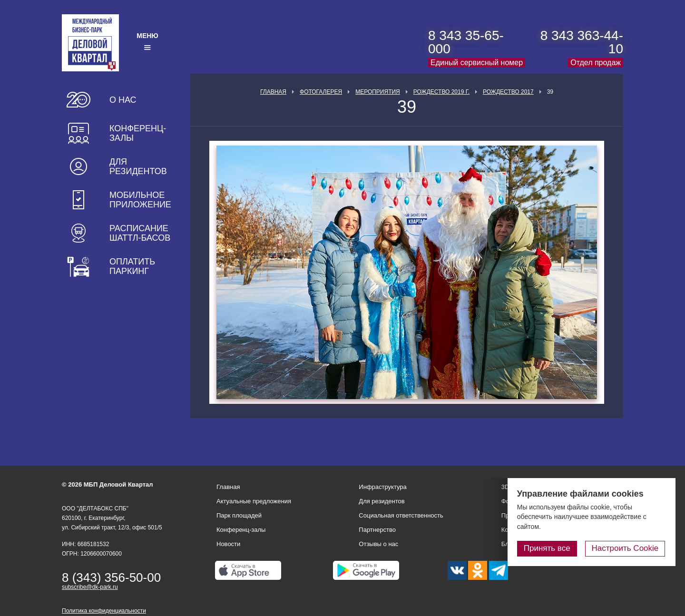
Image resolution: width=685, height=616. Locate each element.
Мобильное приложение (140, 200)
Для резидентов (138, 166)
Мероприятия (378, 92)
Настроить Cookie (626, 548)
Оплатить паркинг (132, 266)
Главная (273, 92)
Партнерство (377, 530)
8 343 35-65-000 (466, 42)
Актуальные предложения (254, 501)
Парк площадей (239, 515)
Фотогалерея (321, 92)
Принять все (548, 548)
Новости (228, 544)
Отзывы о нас (378, 544)
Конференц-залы (138, 133)
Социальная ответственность (401, 515)
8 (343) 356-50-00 (111, 577)
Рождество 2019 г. (441, 92)
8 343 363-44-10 (582, 42)
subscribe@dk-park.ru (90, 587)
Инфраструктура (382, 487)
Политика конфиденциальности (104, 611)
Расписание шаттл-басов (140, 233)
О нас (123, 100)
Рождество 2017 (508, 92)
